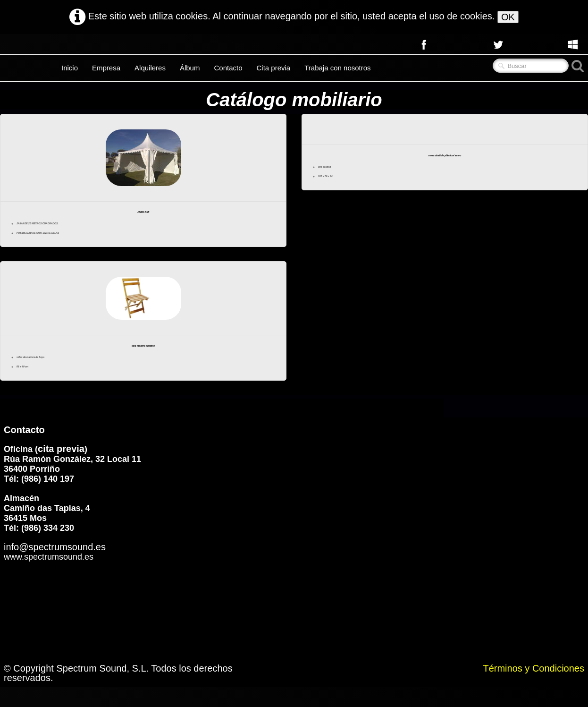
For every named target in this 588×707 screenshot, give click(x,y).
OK (508, 17)
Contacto (228, 68)
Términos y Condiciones (533, 688)
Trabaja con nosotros (337, 68)
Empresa (106, 68)
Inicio (70, 68)
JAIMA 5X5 (143, 217)
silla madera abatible (143, 361)
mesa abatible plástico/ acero (445, 161)
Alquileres (150, 68)
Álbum (190, 68)
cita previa (61, 468)
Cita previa (274, 68)
